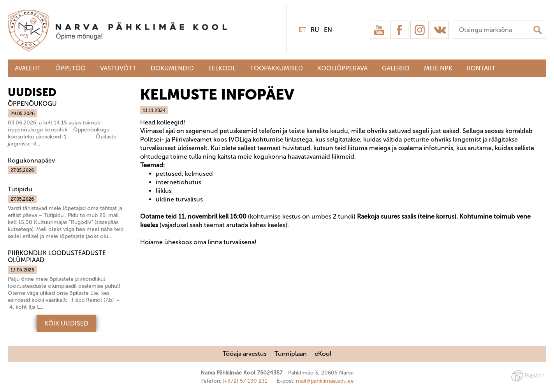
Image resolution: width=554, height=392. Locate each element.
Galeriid (396, 68)
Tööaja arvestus (245, 354)
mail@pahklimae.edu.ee (325, 381)
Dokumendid (172, 68)
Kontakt (481, 68)
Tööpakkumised (276, 68)
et (302, 30)
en (328, 30)
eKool (323, 354)
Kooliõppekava (342, 68)
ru (315, 30)
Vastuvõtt (118, 68)
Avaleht (28, 68)
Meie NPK (438, 68)
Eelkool (222, 68)
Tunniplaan (291, 354)
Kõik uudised (66, 323)
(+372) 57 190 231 (245, 381)
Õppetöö (70, 68)
